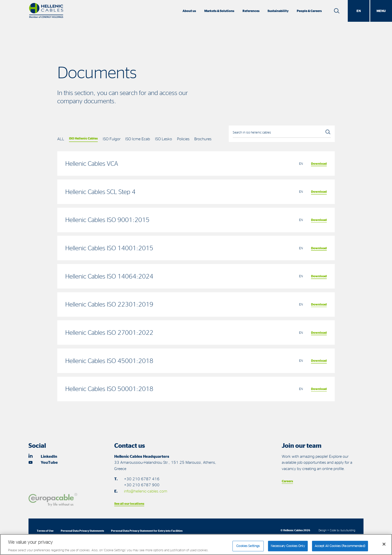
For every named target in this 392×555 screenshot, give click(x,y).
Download (319, 163)
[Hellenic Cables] (46, 11)
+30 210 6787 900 (142, 485)
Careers (287, 481)
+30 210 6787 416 (142, 479)
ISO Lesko (163, 139)
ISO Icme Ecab (138, 139)
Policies (183, 139)
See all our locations (129, 503)
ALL (61, 139)
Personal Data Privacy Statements (82, 531)
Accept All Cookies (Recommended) (340, 548)
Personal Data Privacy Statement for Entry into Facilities (147, 531)
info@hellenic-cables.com (146, 491)
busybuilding (348, 530)
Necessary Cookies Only (288, 548)
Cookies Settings (248, 548)
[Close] (384, 547)
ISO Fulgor (112, 139)
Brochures (203, 139)
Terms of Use (45, 531)
